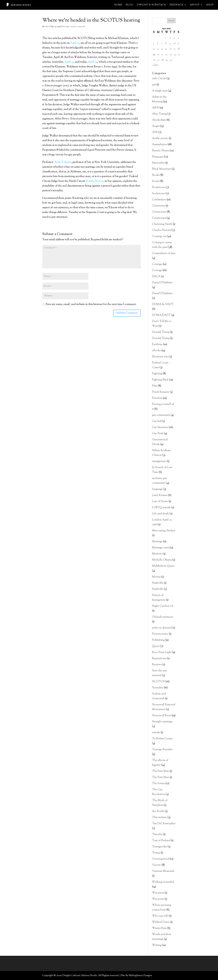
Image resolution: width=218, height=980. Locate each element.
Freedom (157, 398)
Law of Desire (160, 501)
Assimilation (160, 145)
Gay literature (160, 427)
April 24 (93, 62)
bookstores (159, 194)
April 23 (69, 62)
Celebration (159, 200)
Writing (157, 945)
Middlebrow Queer (163, 566)
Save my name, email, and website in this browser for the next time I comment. (91, 304)
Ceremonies (159, 212)
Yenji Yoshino (63, 162)
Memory (157, 554)
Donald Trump (161, 332)
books (156, 181)
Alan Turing (159, 114)
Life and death (161, 514)
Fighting (157, 374)
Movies (156, 577)
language (157, 489)
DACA (156, 277)
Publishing (158, 640)
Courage (157, 264)
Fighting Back (160, 380)
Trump (156, 853)
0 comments (80, 27)
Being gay (158, 157)
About (195, 5)
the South (158, 811)
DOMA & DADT (163, 304)
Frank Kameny (161, 392)
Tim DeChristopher (164, 824)
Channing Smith (162, 224)
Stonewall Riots (162, 716)
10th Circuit (159, 79)
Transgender (160, 847)
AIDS (156, 108)
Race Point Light (162, 652)
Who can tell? (160, 916)
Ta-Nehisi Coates (162, 739)
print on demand (162, 628)
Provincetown (160, 634)
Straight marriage (162, 722)
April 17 (75, 43)
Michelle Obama (162, 560)
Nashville (158, 583)
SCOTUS (158, 682)
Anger (156, 126)
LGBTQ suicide (161, 508)
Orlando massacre (163, 617)
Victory (157, 865)
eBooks (156, 351)
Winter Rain (159, 928)
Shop (210, 5)
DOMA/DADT (161, 315)
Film (155, 386)
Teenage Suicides (162, 750)
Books (156, 175)
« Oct (155, 65)
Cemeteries (159, 206)
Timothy (157, 834)
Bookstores (159, 187)
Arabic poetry (160, 138)
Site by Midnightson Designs (136, 976)
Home (118, 5)
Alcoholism (159, 120)
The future (158, 784)
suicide (156, 733)
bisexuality (158, 163)
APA (155, 132)
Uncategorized (161, 859)
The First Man (161, 771)
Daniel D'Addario (162, 283)
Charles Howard (162, 230)
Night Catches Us (163, 606)
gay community (161, 415)
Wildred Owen (161, 922)
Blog (130, 5)
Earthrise (157, 344)
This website (160, 817)
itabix (47, 27)
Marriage (157, 542)
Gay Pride (158, 434)
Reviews (157, 665)
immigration (159, 461)
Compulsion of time (164, 253)
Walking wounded (163, 882)
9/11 (154, 85)
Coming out (159, 236)
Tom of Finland (161, 841)
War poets (158, 893)
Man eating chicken (164, 531)
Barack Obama (161, 151)
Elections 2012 (160, 357)
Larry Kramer (160, 495)
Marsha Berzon (94, 181)
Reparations (159, 659)
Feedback (177, 5)
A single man (160, 91)
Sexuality (158, 688)
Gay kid (157, 421)
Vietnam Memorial (163, 871)
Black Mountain (162, 169)
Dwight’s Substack (151, 5)
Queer (156, 646)
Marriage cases (68, 27)
